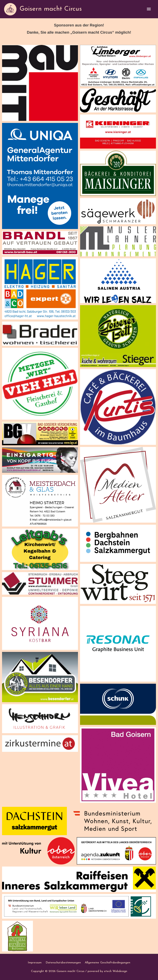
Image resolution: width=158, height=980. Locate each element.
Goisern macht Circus (51, 9)
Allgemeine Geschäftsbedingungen (107, 963)
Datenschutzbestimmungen (63, 963)
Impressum (35, 963)
